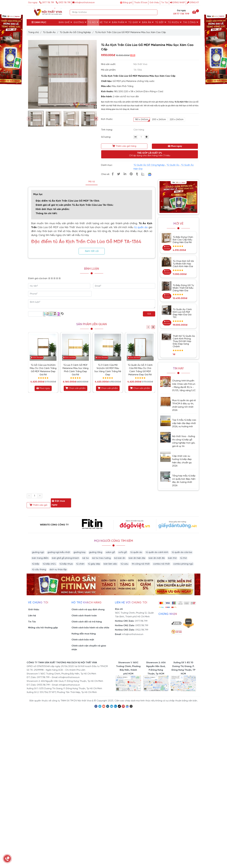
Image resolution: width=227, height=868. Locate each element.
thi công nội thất (141, 564)
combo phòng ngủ (183, 564)
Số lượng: (106, 137)
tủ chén (80, 564)
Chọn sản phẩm (75, 388)
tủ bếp (36, 564)
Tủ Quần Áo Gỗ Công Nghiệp (75, 32)
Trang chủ (33, 32)
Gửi (149, 314)
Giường (80, 22)
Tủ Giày (134, 22)
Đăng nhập (178, 3)
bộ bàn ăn (120, 558)
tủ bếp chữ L (49, 564)
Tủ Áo (93, 22)
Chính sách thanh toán (84, 616)
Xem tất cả (92, 251)
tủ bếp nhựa (66, 564)
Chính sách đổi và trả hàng (87, 622)
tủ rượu (124, 564)
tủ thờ (183, 558)
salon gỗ (110, 552)
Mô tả (92, 182)
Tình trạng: (107, 130)
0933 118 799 (63, 3)
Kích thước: (107, 119)
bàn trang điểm (40, 558)
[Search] (154, 12)
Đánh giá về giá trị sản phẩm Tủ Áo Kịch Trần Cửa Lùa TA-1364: (74, 205)
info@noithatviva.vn (84, 3)
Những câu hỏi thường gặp (43, 628)
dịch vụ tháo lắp (58, 570)
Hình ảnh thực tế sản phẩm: (53, 209)
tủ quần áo (141, 227)
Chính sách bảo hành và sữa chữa (90, 628)
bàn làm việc (110, 564)
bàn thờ (172, 558)
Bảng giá (127, 3)
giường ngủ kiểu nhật (59, 552)
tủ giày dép (94, 564)
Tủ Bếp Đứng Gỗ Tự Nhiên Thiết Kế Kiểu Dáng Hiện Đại (183, 288)
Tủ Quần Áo (49, 32)
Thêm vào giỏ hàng (124, 146)
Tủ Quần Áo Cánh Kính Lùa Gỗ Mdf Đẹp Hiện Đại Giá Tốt (182, 313)
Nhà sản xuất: (109, 64)
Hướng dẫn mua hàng (84, 634)
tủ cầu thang (39, 570)
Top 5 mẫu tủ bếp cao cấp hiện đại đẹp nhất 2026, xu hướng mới (184, 423)
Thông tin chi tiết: (46, 214)
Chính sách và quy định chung (88, 610)
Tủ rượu (175, 22)
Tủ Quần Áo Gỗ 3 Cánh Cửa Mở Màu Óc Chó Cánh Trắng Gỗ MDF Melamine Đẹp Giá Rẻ (140, 370)
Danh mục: (107, 165)
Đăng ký (193, 3)
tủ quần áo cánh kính (157, 552)
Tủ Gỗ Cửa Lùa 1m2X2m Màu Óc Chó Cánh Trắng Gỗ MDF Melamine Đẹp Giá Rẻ (43, 370)
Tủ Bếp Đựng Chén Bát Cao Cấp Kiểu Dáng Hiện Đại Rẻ (183, 240)
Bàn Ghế (66, 22)
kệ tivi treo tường (101, 558)
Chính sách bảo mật (83, 640)
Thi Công (191, 22)
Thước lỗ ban (141, 3)
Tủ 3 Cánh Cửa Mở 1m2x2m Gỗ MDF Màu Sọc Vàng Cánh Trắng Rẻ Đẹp (108, 370)
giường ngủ (38, 552)
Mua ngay (175, 146)
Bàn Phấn (119, 22)
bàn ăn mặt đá (157, 558)
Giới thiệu (154, 3)
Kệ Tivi (105, 22)
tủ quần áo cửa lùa (182, 552)
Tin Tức (165, 3)
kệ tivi (86, 558)
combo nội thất (161, 564)
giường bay (80, 552)
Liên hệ (32, 616)
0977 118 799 (47, 3)
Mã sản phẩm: (109, 70)
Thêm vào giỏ (38, 505)
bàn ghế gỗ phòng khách (66, 558)
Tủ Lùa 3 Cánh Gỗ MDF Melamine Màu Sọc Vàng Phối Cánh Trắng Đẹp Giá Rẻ (75, 370)
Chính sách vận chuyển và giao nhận (89, 648)
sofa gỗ (123, 552)
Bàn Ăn (148, 22)
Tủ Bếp (161, 22)
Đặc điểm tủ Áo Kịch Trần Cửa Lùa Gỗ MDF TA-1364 (68, 201)
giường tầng (96, 552)
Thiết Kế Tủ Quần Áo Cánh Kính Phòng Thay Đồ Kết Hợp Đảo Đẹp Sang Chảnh (184, 341)
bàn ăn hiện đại (137, 558)
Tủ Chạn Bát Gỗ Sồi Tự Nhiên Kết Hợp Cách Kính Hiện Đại (183, 264)
